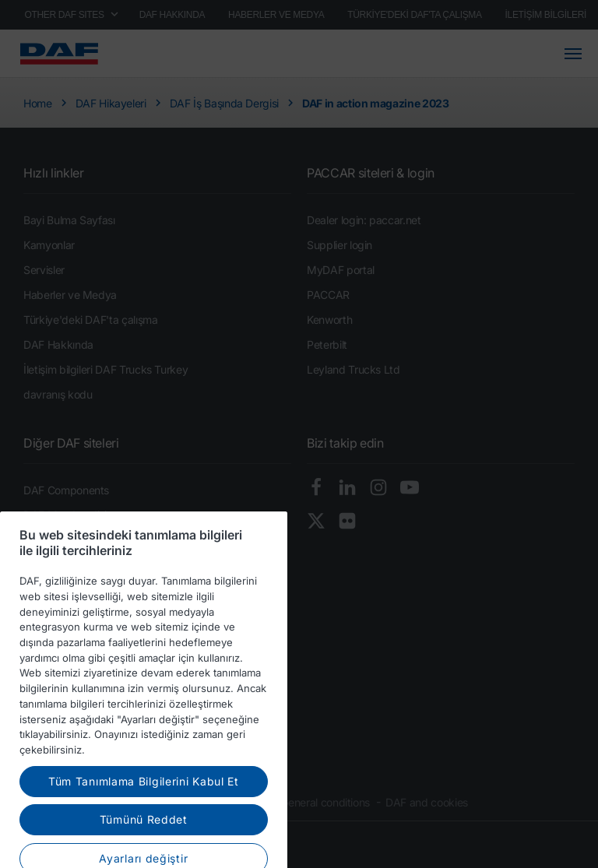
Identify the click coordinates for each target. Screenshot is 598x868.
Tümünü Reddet (144, 850)
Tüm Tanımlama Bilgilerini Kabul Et (144, 812)
